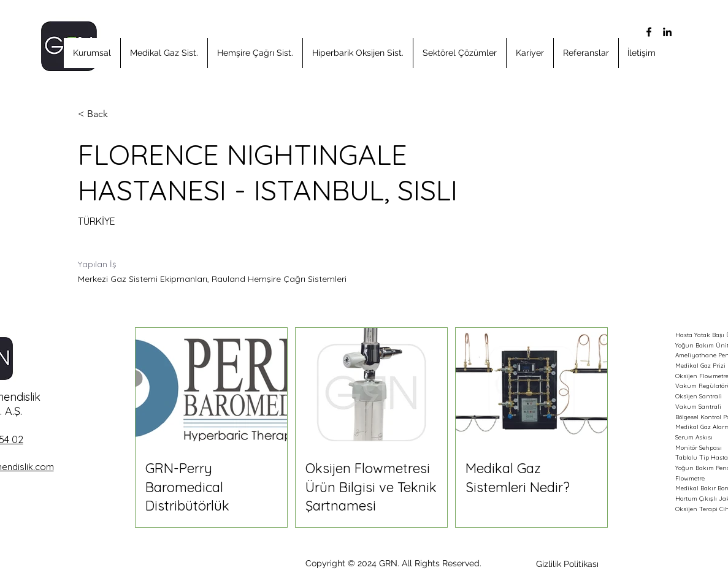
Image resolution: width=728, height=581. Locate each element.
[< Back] (121, 114)
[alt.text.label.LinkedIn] (667, 32)
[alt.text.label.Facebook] (649, 32)
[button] (92, 53)
